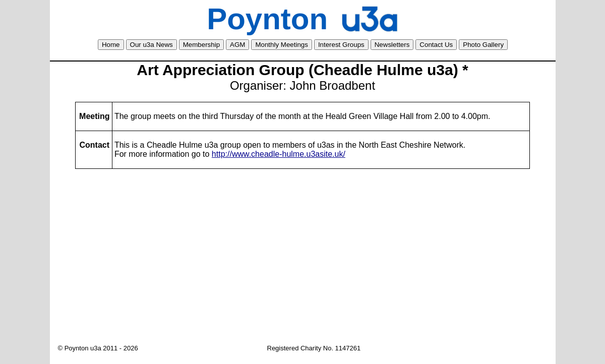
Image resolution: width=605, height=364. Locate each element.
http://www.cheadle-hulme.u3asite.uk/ (279, 154)
